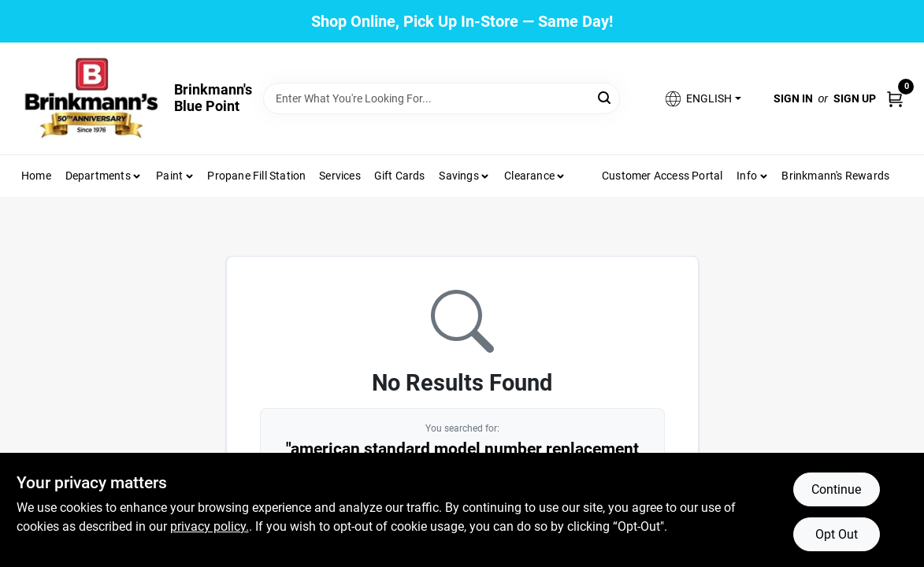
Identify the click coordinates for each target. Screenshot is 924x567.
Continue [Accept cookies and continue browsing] (836, 489)
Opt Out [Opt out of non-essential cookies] (837, 534)
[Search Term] (442, 98)
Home (36, 176)
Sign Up (855, 98)
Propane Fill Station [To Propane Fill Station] (256, 176)
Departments (98, 176)
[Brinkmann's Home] (92, 98)
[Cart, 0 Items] (895, 98)
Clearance (529, 176)
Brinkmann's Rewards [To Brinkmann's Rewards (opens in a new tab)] (835, 176)
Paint (169, 176)
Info (747, 176)
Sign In (793, 98)
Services (340, 176)
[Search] (605, 97)
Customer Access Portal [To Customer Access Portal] (662, 176)
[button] (702, 99)
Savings (458, 176)
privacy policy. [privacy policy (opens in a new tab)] (210, 526)
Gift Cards (400, 176)
